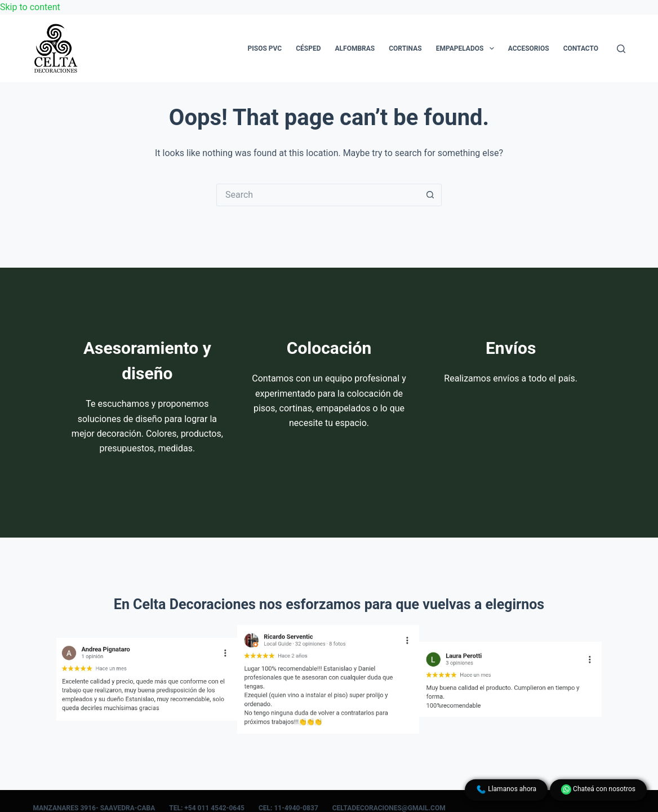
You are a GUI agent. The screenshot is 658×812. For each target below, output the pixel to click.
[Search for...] (318, 195)
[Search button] (430, 195)
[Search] (621, 49)
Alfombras (355, 48)
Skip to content (30, 7)
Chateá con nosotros (598, 789)
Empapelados (467, 48)
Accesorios (529, 48)
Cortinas (405, 48)
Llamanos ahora (506, 789)
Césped (308, 48)
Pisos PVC (265, 48)
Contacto (581, 48)
